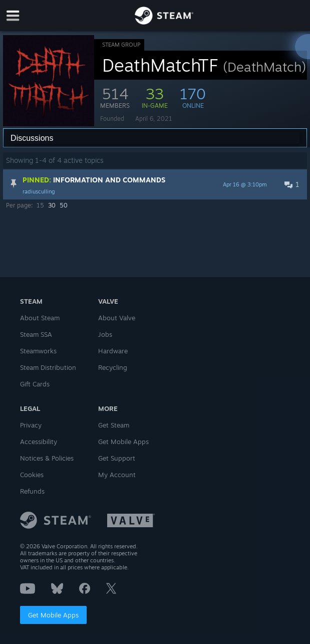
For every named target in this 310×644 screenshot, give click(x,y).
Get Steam (114, 425)
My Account (117, 475)
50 (64, 205)
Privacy (31, 425)
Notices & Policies (47, 458)
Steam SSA (36, 334)
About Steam (40, 318)
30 (52, 205)
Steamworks (38, 351)
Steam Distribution (48, 367)
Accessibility (39, 442)
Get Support (117, 458)
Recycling (113, 367)
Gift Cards (35, 384)
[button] (155, 184)
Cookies (32, 475)
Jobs (105, 334)
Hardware (113, 351)
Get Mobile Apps (53, 615)
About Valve (117, 318)
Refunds (32, 491)
